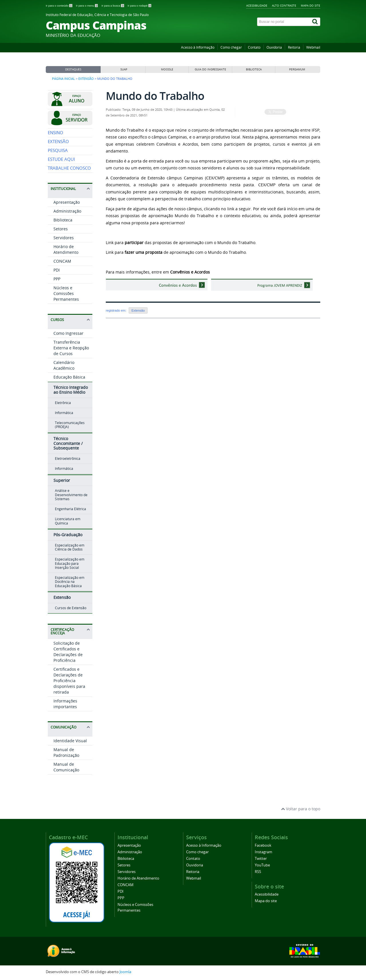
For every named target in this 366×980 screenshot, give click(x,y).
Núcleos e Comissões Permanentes (66, 293)
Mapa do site (311, 5)
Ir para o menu (87, 6)
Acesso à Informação (198, 47)
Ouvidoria (274, 47)
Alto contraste (284, 5)
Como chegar (231, 47)
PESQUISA (58, 150)
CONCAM (62, 261)
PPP (57, 279)
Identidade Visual (70, 741)
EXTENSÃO (58, 141)
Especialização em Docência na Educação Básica (70, 582)
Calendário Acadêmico (64, 365)
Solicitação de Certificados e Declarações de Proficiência (68, 652)
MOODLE (167, 69)
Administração (67, 211)
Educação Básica (69, 377)
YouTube (262, 865)
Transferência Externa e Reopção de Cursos (71, 348)
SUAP (124, 69)
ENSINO (55, 133)
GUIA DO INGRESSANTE (210, 69)
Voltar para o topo (301, 809)
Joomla (125, 972)
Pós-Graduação (68, 535)
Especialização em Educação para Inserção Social (70, 563)
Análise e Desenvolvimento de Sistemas (71, 495)
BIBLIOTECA (254, 69)
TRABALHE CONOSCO (69, 168)
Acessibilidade (257, 5)
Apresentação (67, 202)
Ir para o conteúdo (59, 6)
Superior (62, 480)
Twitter (261, 859)
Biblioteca (63, 220)
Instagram (263, 852)
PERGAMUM (297, 69)
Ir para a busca (113, 6)
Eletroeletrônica (68, 459)
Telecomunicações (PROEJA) (70, 425)
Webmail (313, 47)
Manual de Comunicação (66, 767)
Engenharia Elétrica (70, 509)
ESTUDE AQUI (61, 159)
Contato (254, 47)
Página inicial (63, 79)
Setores (61, 229)
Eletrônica (63, 403)
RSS (258, 872)
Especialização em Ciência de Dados (70, 547)
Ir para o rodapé (139, 6)
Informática (64, 413)
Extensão (86, 79)
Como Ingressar (68, 333)
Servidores (64, 238)
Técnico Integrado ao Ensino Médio (71, 390)
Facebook (263, 845)
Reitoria (294, 47)
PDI (57, 270)
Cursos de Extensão (71, 608)
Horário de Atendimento (66, 249)
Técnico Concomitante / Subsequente (68, 443)
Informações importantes (65, 704)
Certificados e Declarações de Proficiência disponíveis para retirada (69, 681)
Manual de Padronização (66, 752)
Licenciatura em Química (68, 521)
